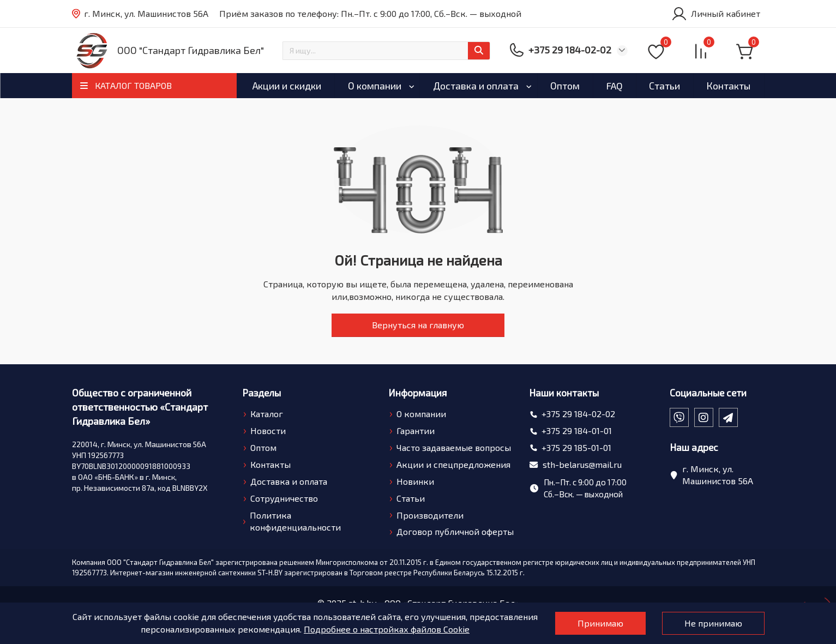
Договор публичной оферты (455, 531)
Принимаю (600, 623)
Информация (417, 393)
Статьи (664, 86)
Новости (268, 431)
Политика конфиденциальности (295, 521)
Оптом (565, 86)
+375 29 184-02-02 (578, 414)
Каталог (267, 414)
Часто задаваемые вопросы (454, 447)
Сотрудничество (284, 498)
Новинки (415, 481)
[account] (715, 14)
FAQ (614, 86)
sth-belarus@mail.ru (582, 464)
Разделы (261, 393)
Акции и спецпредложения (453, 464)
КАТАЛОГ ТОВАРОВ (133, 85)
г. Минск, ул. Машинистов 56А (140, 14)
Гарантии (416, 431)
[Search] (386, 51)
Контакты (728, 86)
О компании (375, 86)
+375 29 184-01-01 (577, 431)
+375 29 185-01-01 (576, 447)
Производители (430, 515)
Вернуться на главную (418, 325)
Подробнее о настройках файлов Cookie (387, 629)
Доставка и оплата (476, 86)
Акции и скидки (287, 86)
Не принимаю (713, 623)
